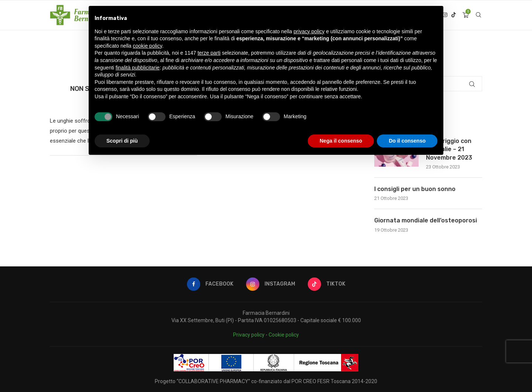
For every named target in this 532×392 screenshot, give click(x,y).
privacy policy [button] (309, 31)
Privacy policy (249, 335)
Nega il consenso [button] (341, 141)
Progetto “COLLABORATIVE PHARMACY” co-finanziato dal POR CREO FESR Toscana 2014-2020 (266, 381)
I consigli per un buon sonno (415, 189)
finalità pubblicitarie (138, 68)
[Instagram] (271, 284)
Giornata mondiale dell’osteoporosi (426, 220)
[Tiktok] (454, 15)
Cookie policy (284, 335)
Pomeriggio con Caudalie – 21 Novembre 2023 (449, 149)
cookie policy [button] (148, 46)
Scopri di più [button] (122, 141)
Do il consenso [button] (407, 141)
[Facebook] (210, 284)
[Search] (478, 15)
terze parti (209, 53)
